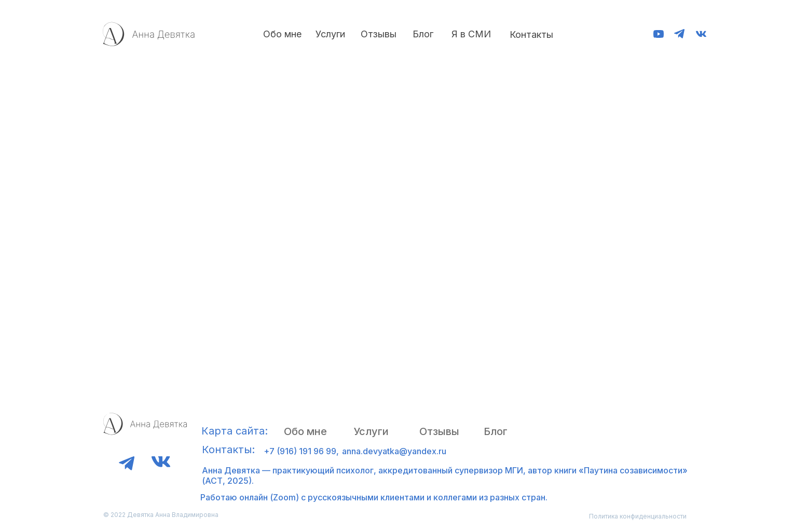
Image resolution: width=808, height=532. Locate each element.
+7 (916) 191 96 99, (301, 451)
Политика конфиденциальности (638, 516)
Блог (423, 34)
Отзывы (379, 34)
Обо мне (282, 34)
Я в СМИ (471, 34)
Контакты (531, 34)
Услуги (330, 34)
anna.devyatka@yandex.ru (394, 451)
